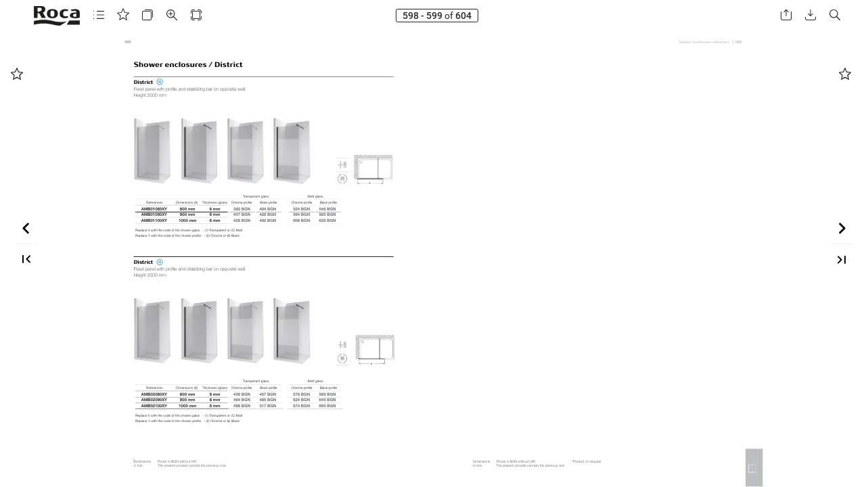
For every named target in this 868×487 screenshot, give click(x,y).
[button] (99, 15)
